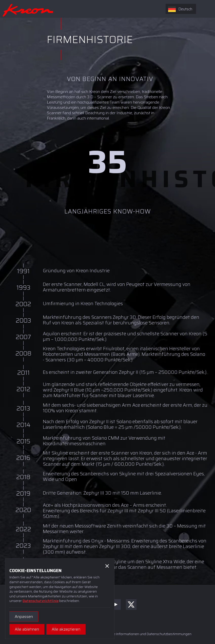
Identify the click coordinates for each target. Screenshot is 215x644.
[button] (107, 566)
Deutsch (180, 9)
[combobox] (181, 9)
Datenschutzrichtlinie (41, 601)
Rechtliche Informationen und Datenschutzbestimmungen (145, 634)
